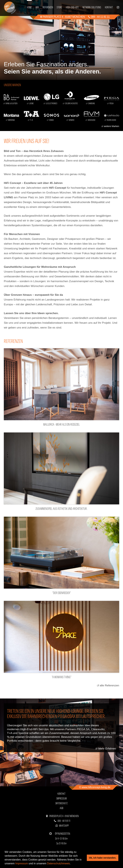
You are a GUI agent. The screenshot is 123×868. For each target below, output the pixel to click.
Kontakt (109, 7)
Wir (37, 7)
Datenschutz (61, 803)
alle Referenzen (109, 685)
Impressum (22, 863)
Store (59, 7)
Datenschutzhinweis (58, 863)
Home (29, 7)
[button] (72, 864)
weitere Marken (111, 126)
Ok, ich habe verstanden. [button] (102, 858)
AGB (61, 808)
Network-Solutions (92, 7)
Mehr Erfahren (107, 748)
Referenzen (48, 7)
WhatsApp (64, 825)
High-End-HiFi (72, 7)
